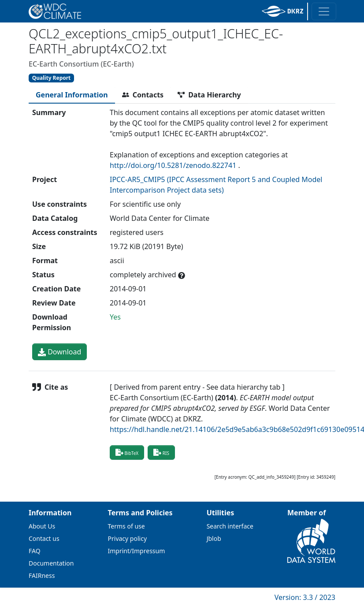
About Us (42, 526)
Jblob (214, 538)
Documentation (51, 563)
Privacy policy (128, 538)
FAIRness (42, 575)
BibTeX (127, 452)
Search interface (230, 526)
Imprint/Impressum (137, 551)
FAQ (35, 551)
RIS (161, 452)
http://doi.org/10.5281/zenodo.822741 (173, 165)
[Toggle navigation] (324, 11)
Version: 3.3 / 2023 (305, 597)
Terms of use (126, 526)
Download (59, 352)
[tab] (72, 95)
